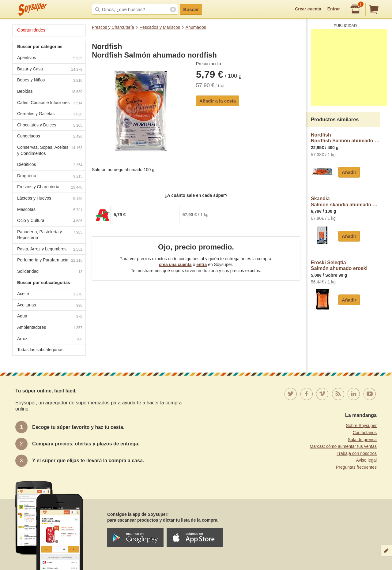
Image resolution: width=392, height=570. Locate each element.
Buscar (191, 9)
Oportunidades (31, 30)
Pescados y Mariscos (160, 27)
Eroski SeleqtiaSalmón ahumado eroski (339, 266)
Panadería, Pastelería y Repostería (50, 235)
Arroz (50, 339)
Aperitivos (50, 58)
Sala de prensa (362, 440)
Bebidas (50, 92)
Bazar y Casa (50, 70)
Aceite (50, 294)
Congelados (50, 137)
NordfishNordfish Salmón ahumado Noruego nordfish (345, 138)
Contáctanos (365, 433)
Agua (50, 317)
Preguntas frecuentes (356, 467)
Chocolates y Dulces (50, 126)
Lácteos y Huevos (50, 199)
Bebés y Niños (50, 81)
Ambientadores (50, 328)
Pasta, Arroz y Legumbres (50, 250)
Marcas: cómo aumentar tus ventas (343, 446)
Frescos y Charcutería (113, 27)
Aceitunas (50, 306)
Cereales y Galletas (50, 114)
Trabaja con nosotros (357, 453)
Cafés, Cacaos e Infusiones (50, 103)
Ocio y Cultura (50, 221)
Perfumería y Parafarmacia (50, 261)
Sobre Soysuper (361, 426)
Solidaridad (50, 272)
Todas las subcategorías (40, 350)
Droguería (50, 176)
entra (202, 264)
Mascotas (50, 210)
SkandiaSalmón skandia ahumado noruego (345, 202)
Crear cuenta (308, 9)
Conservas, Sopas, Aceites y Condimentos (50, 150)
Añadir (349, 172)
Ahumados (196, 27)
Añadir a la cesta (218, 101)
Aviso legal (366, 460)
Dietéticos (50, 165)
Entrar (334, 9)
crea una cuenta (175, 264)
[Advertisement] (349, 67)
